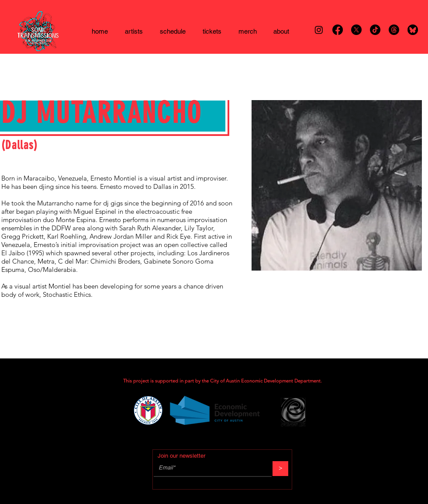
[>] (280, 469)
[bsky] (413, 30)
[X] (356, 30)
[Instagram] (319, 30)
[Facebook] (338, 30)
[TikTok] (375, 30)
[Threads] (394, 30)
